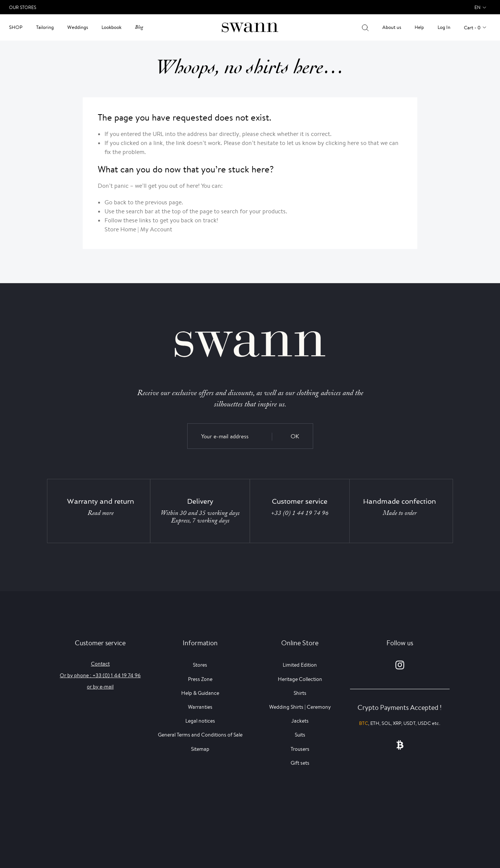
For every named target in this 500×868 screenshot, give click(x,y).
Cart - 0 (472, 28)
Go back (115, 202)
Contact (100, 664)
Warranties (200, 707)
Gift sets (300, 763)
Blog (139, 27)
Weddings (78, 27)
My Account (156, 229)
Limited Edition (300, 665)
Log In (444, 27)
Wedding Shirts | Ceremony (300, 707)
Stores (200, 665)
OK (295, 436)
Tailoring (45, 27)
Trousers (300, 749)
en (477, 7)
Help (419, 27)
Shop (16, 27)
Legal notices (200, 721)
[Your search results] (365, 27)
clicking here (342, 143)
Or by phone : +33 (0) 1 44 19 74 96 (100, 675)
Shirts (300, 693)
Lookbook (111, 27)
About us (392, 27)
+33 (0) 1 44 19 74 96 (300, 513)
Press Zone (200, 679)
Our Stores (23, 7)
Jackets (300, 721)
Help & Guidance (200, 693)
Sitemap (200, 749)
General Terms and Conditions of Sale (200, 735)
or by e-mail (100, 687)
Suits (300, 735)
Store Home (120, 229)
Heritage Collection (300, 679)
